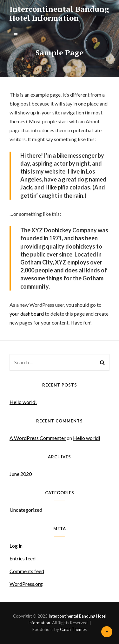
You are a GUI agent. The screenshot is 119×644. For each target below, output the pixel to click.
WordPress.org (26, 584)
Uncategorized (26, 510)
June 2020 (21, 474)
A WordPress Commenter (38, 438)
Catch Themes (73, 629)
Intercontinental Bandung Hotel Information (59, 13)
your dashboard (27, 314)
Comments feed (27, 571)
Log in (16, 546)
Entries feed (23, 558)
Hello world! (23, 402)
